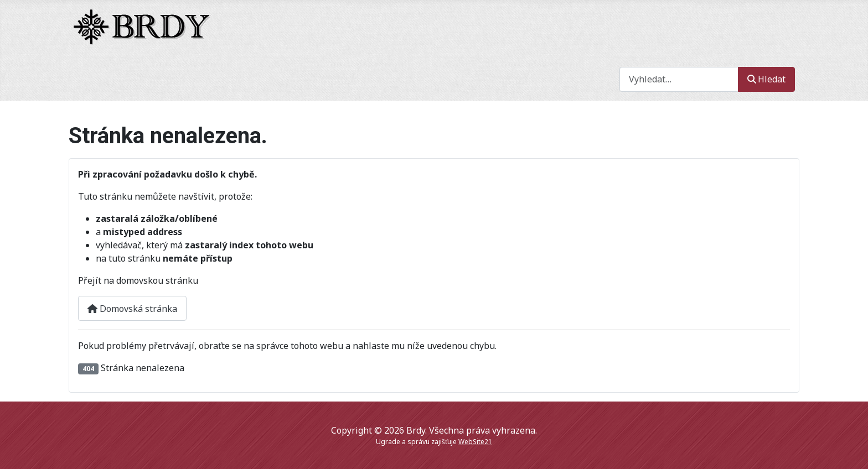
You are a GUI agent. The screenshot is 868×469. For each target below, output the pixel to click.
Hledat (766, 79)
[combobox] (679, 79)
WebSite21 (475, 442)
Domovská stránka (132, 309)
